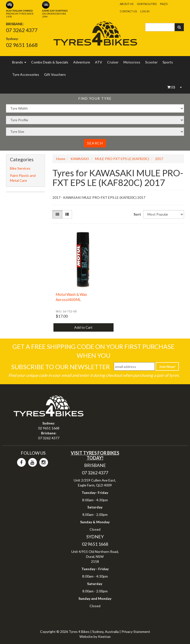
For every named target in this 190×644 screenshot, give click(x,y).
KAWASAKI (80, 159)
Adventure (82, 62)
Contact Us (128, 11)
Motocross (132, 62)
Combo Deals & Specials (50, 62)
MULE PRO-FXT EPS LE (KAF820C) (122, 159)
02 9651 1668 (22, 45)
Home (61, 159)
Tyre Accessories (26, 74)
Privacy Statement (136, 632)
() (171, 87)
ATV (99, 62)
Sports (168, 62)
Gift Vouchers (55, 74)
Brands (19, 62)
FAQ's (164, 4)
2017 (159, 159)
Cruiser (113, 62)
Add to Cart (83, 327)
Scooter (151, 62)
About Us (127, 4)
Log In (145, 11)
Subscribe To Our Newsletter (60, 367)
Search (95, 143)
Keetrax (104, 636)
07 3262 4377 (22, 30)
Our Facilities (147, 4)
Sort (137, 214)
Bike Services (20, 168)
